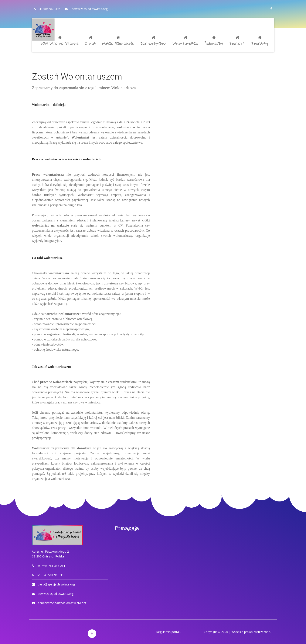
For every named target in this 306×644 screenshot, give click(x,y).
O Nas (90, 41)
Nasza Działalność (118, 41)
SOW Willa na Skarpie (60, 41)
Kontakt (237, 41)
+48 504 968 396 (48, 9)
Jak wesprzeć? (153, 41)
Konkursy (260, 41)
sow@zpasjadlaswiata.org (90, 9)
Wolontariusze (185, 41)
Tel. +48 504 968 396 (51, 575)
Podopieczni (214, 41)
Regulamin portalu (169, 632)
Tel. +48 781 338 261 (51, 566)
